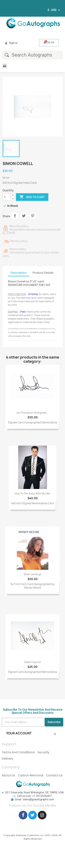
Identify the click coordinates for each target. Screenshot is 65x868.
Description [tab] (19, 273)
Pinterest (33, 216)
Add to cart (32, 197)
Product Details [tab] (43, 273)
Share (15, 216)
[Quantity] (7, 197)
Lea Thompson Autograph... (33, 413)
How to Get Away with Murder (32, 493)
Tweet (24, 216)
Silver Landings (33, 574)
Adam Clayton (33, 662)
